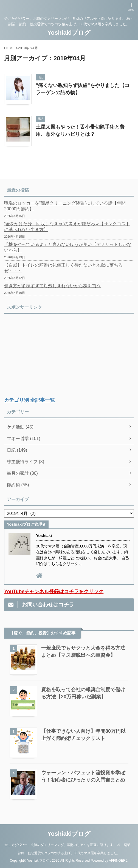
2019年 (24, 48)
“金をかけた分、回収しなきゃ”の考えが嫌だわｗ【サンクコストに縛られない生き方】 (67, 227)
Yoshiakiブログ (69, 33)
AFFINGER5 (118, 861)
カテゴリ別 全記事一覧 (29, 400)
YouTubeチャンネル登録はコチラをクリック (54, 592)
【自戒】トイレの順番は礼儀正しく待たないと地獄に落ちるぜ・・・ (63, 268)
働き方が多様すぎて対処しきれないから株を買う (52, 286)
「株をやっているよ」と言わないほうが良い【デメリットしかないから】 (68, 247)
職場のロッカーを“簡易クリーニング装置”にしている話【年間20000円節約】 (65, 206)
